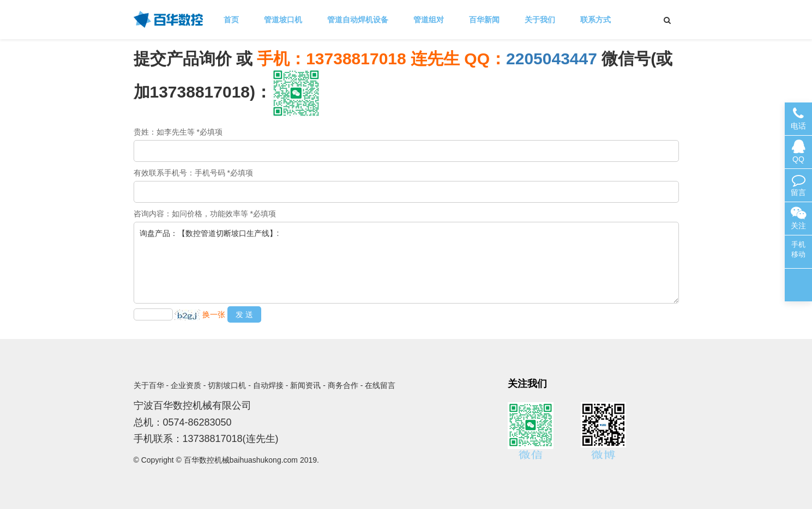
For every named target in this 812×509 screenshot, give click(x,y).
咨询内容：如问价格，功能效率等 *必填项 (205, 214)
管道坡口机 (283, 20)
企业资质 (186, 385)
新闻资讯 (305, 385)
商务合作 (343, 385)
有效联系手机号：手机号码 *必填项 (193, 173)
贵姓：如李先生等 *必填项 (178, 132)
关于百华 (149, 385)
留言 (798, 185)
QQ (798, 152)
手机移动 (798, 249)
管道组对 (429, 20)
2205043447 (552, 59)
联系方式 (596, 20)
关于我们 (540, 20)
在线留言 (380, 385)
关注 (798, 218)
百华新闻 (484, 20)
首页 (231, 20)
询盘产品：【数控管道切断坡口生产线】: (406, 263)
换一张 (214, 314)
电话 (798, 119)
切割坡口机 (227, 385)
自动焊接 (268, 385)
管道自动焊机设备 (358, 20)
